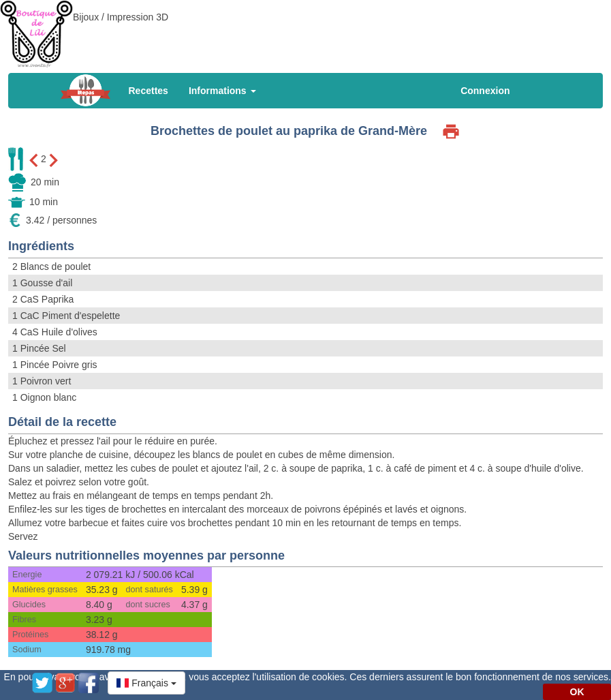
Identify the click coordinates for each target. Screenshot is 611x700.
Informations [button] (222, 91)
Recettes (148, 91)
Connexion (485, 91)
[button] (146, 683)
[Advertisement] (306, 31)
